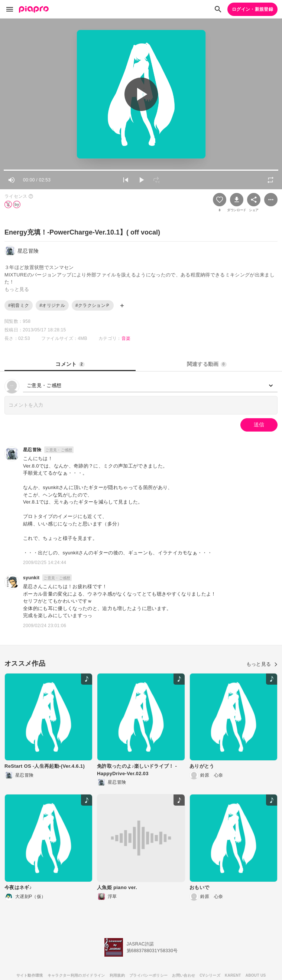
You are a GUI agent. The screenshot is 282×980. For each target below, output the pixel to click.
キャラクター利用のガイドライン (76, 975)
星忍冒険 (32, 450)
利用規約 (117, 975)
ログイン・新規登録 (252, 9)
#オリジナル (52, 305)
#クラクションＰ (93, 305)
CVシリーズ (210, 975)
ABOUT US (256, 975)
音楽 (126, 338)
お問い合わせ (184, 975)
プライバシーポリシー (148, 975)
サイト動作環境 (30, 975)
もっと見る (262, 664)
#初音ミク (19, 305)
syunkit (31, 578)
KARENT (233, 975)
